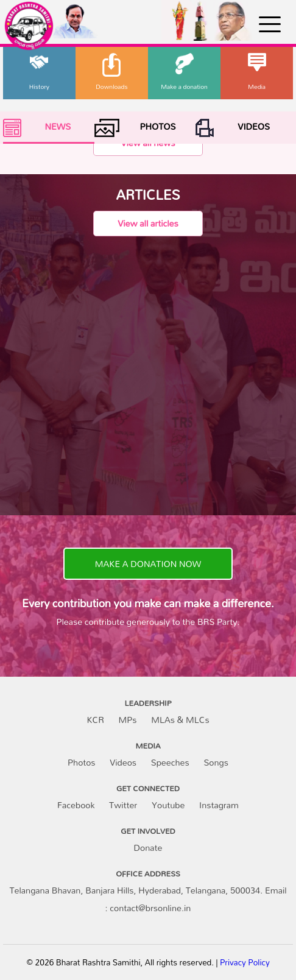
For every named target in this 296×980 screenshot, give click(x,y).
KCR (95, 720)
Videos (123, 762)
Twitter (123, 805)
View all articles (148, 223)
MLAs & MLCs (180, 720)
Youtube (168, 805)
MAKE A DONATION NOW (148, 564)
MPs (128, 720)
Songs (216, 762)
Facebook (76, 805)
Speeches (170, 762)
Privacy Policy (245, 962)
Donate (148, 848)
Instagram (219, 805)
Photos (81, 762)
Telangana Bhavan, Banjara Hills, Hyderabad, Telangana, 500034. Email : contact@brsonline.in (148, 899)
